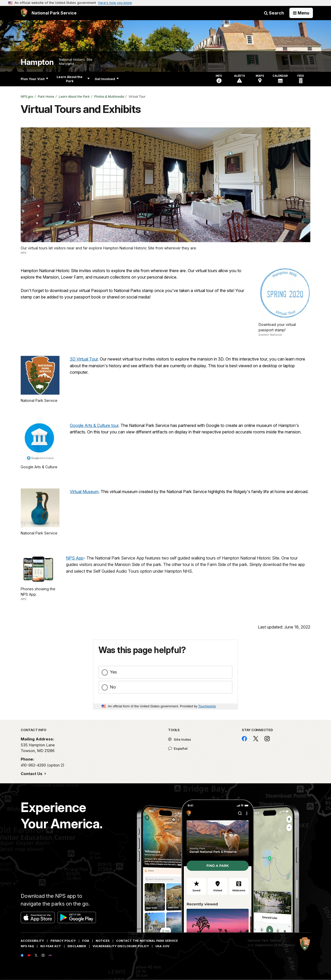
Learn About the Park (73, 79)
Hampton (37, 62)
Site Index (180, 739)
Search (274, 13)
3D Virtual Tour (84, 359)
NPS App (75, 558)
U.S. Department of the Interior (272, 945)
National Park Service (264, 940)
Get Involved (107, 79)
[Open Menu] (301, 13)
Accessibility (32, 941)
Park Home (46, 97)
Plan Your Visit (34, 79)
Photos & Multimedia (109, 97)
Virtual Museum (84, 492)
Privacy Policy (63, 941)
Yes (113, 672)
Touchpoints (207, 706)
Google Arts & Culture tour (94, 425)
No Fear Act (51, 946)
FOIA (86, 941)
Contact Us (32, 774)
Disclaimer (77, 946)
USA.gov (162, 946)
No (113, 687)
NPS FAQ (27, 946)
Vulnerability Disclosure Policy (121, 946)
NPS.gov (27, 97)
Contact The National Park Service (147, 941)
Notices (103, 941)
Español (178, 748)
